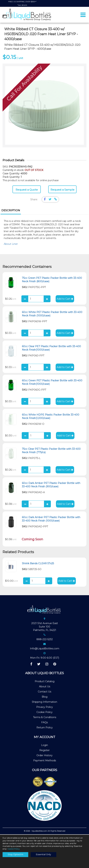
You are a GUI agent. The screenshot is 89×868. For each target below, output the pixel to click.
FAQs (44, 723)
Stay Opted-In (15, 854)
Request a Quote (27, 190)
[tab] (11, 211)
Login (44, 745)
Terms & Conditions (45, 718)
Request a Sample (62, 190)
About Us (45, 687)
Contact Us (44, 692)
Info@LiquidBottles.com (45, 649)
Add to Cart (65, 299)
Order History (44, 756)
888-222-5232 (45, 640)
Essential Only (43, 854)
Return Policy (45, 728)
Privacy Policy (45, 707)
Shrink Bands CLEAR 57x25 (38, 564)
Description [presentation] (11, 211)
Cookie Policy (44, 712)
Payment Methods (45, 761)
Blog (45, 697)
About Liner (11, 244)
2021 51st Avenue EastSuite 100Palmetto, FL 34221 (45, 627)
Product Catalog (45, 682)
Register (44, 751)
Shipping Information (44, 702)
